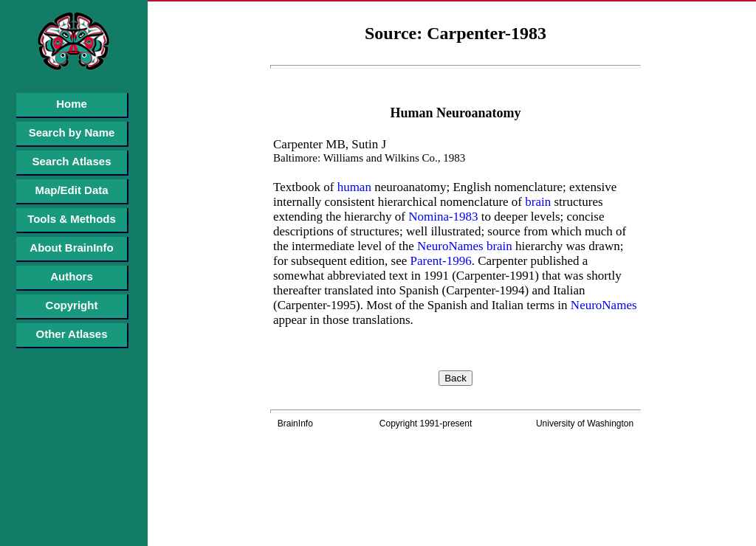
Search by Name (72, 132)
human (353, 187)
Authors (72, 276)
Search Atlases (71, 161)
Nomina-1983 (442, 217)
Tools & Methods (72, 219)
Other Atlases (72, 334)
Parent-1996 (439, 261)
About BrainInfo (71, 248)
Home (72, 104)
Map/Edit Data (71, 190)
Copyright (72, 305)
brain (536, 202)
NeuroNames (449, 246)
